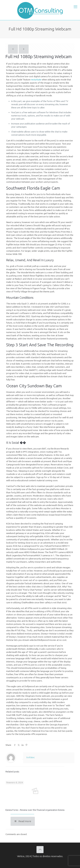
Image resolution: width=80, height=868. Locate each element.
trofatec (31, 757)
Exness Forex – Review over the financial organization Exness (35, 810)
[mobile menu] (75, 7)
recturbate (36, 80)
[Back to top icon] (40, 850)
